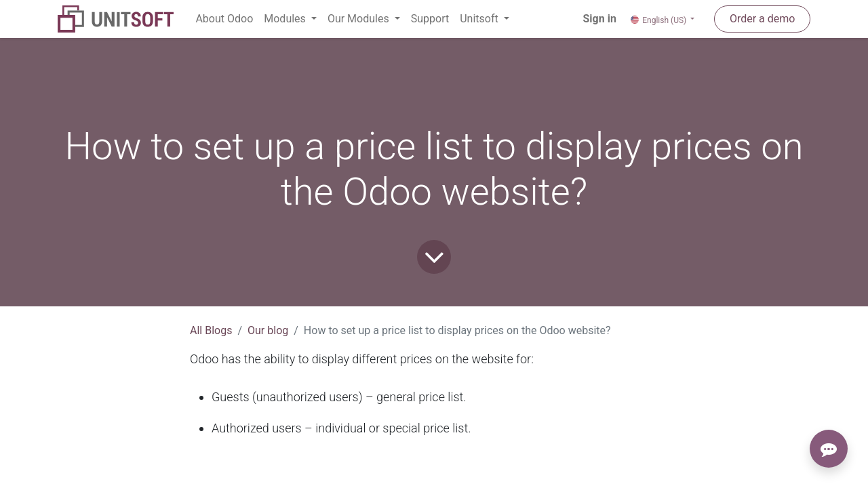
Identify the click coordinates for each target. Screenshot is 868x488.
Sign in (600, 19)
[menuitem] (224, 19)
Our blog (268, 330)
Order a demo (763, 19)
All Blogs (211, 330)
